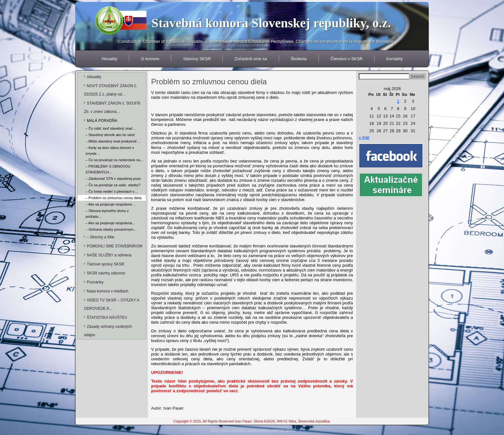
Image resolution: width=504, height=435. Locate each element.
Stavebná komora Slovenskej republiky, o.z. (271, 23)
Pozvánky (95, 282)
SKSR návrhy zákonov (106, 273)
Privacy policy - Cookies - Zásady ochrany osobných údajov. (253, 430)
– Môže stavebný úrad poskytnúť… (113, 141)
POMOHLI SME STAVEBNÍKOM (115, 246)
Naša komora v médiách (108, 291)
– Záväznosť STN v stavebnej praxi (113, 179)
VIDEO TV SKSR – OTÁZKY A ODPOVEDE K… (112, 304)
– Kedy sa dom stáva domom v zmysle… (110, 151)
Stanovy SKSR (197, 59)
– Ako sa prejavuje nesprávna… (110, 223)
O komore (150, 59)
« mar (364, 137)
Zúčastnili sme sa (251, 59)
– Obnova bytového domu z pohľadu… (107, 214)
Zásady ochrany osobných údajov (108, 331)
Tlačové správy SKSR (106, 264)
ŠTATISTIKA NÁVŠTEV (107, 318)
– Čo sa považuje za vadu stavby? (113, 185)
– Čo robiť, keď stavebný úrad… (111, 128)
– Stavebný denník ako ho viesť (110, 135)
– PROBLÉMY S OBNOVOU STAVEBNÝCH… (108, 169)
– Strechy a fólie (101, 237)
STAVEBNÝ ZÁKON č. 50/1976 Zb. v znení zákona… (112, 107)
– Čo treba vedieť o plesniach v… (112, 191)
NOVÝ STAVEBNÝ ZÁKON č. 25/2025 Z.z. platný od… (111, 90)
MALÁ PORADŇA (102, 121)
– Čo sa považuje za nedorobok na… (115, 160)
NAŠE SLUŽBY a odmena (109, 255)
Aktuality (109, 59)
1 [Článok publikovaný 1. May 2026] (398, 101)
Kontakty (395, 59)
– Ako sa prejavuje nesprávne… (110, 204)
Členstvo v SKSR (346, 59)
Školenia (299, 59)
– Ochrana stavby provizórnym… (111, 229)
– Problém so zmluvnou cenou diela (113, 198)
